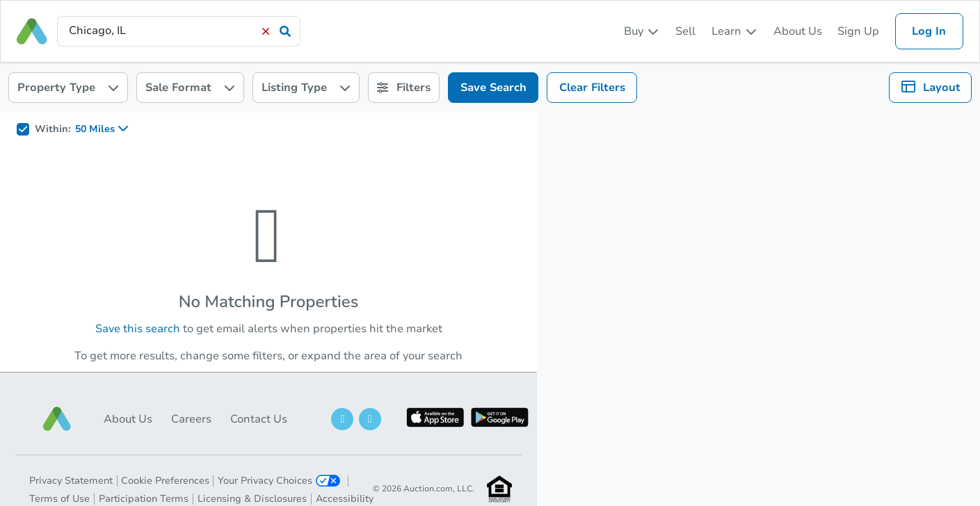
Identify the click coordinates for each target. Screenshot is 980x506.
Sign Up (858, 31)
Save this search (138, 329)
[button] (57, 419)
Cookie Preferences (165, 481)
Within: (53, 129)
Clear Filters (592, 88)
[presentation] (179, 31)
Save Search (493, 88)
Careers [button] (191, 419)
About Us (798, 31)
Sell (685, 31)
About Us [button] (128, 419)
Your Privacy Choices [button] (279, 481)
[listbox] (642, 31)
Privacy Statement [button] (71, 481)
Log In (929, 31)
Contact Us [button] (259, 419)
